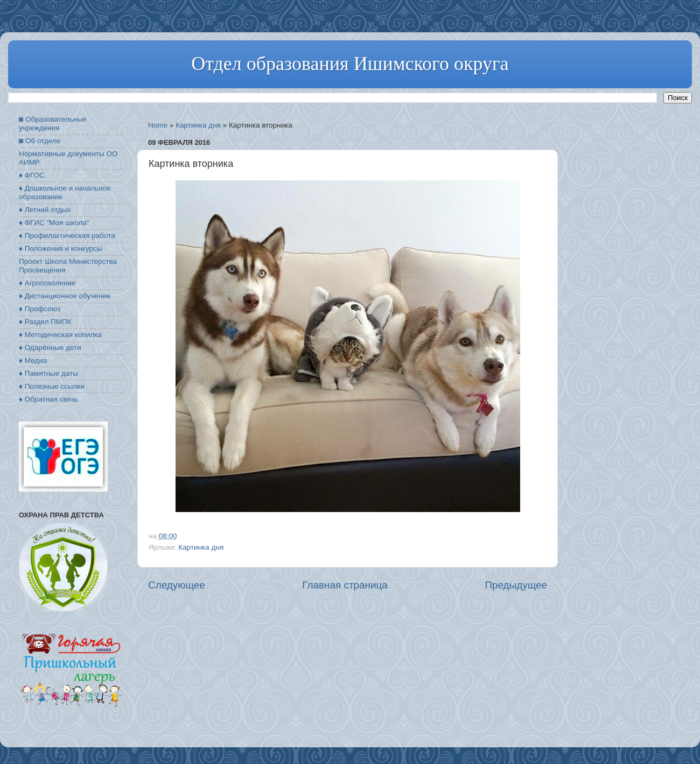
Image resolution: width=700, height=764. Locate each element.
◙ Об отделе (40, 141)
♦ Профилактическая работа (67, 236)
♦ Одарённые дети (50, 348)
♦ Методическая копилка (60, 335)
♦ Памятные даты (48, 373)
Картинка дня (198, 125)
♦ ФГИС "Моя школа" (54, 223)
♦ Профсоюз (40, 309)
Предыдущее (516, 585)
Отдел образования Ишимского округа (350, 64)
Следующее (177, 585)
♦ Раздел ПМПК (45, 322)
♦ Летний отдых (45, 210)
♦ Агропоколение (47, 283)
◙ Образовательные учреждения (52, 124)
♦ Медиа (33, 360)
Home (158, 125)
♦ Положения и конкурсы (60, 248)
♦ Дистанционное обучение (65, 296)
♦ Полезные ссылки (52, 386)
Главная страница (345, 585)
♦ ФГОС (32, 175)
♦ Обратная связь (48, 399)
